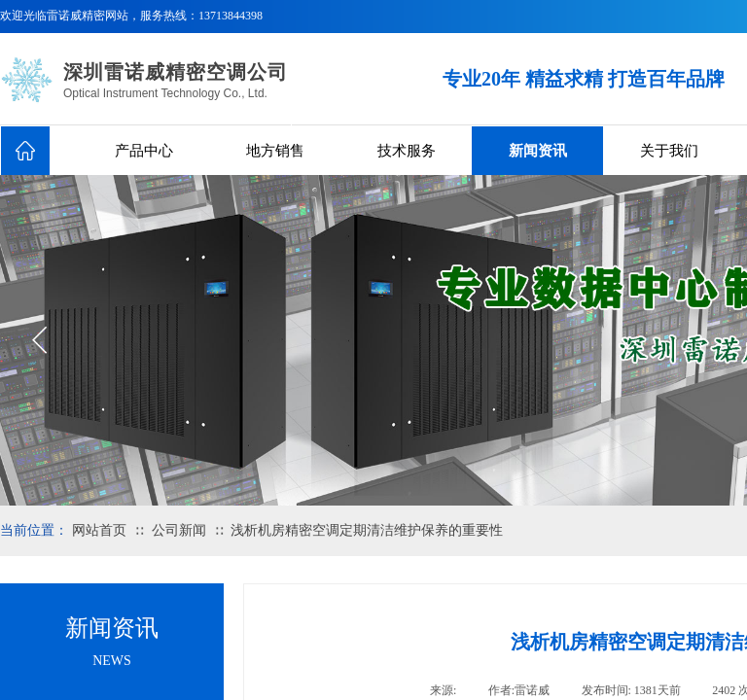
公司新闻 (179, 530)
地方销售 (275, 151)
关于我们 (669, 151)
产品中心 (144, 151)
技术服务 (407, 151)
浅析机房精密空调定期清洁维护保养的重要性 (367, 530)
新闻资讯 (538, 151)
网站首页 (99, 530)
